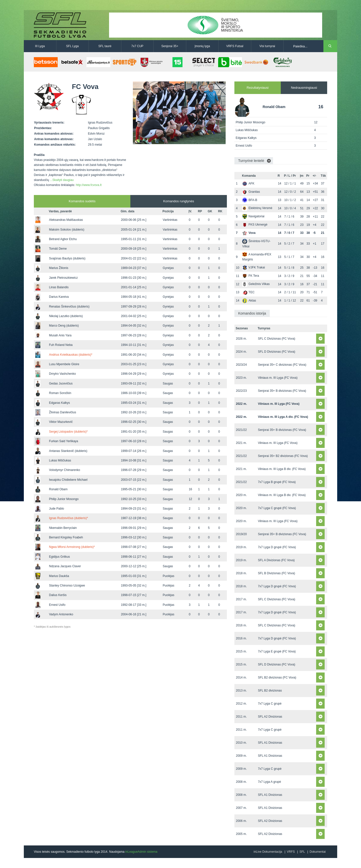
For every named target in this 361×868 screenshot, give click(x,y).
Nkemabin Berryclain (63, 528)
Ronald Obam (58, 489)
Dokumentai (318, 852)
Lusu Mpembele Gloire (64, 364)
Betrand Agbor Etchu (63, 239)
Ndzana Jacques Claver (65, 566)
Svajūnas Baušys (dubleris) (67, 258)
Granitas (251, 192)
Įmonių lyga (202, 46)
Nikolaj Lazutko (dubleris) (66, 316)
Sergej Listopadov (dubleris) (68, 432)
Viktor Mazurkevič (61, 422)
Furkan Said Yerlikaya (63, 441)
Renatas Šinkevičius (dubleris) (69, 307)
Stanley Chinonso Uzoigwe (67, 586)
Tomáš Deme (58, 249)
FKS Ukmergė (255, 225)
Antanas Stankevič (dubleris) (68, 451)
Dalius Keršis (58, 595)
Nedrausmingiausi (304, 88)
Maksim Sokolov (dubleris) (67, 230)
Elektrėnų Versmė (257, 208)
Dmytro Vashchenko (62, 374)
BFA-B (250, 200)
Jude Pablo (56, 509)
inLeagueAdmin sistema (141, 852)
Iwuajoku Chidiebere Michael (68, 480)
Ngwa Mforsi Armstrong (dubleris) (72, 547)
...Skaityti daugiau (62, 180)
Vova (249, 233)
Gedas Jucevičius (61, 383)
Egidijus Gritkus (59, 557)
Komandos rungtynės (179, 201)
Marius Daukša (59, 576)
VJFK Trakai (253, 267)
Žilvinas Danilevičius (62, 412)
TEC (248, 292)
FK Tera (251, 276)
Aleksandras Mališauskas (66, 220)
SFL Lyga (72, 46)
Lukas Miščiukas (60, 460)
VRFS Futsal (235, 46)
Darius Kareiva (59, 297)
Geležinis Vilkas (256, 284)
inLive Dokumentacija (268, 852)
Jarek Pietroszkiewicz (63, 278)
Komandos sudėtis (82, 201)
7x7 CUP (137, 46)
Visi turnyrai (267, 46)
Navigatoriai (253, 216)
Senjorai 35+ (170, 46)
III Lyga (40, 46)
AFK (248, 183)
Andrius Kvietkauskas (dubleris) (71, 355)
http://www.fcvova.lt (89, 185)
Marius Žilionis (59, 268)
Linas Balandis (59, 287)
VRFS (291, 852)
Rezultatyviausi (258, 88)
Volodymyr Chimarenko (64, 470)
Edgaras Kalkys (59, 403)
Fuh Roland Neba (61, 345)
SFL (302, 852)
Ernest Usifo (57, 605)
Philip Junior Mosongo (64, 499)
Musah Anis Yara (60, 335)
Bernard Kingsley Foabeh (66, 537)
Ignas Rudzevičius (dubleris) (68, 518)
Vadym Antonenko (61, 614)
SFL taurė (105, 46)
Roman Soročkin (60, 393)
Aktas (249, 301)
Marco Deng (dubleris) (64, 326)
